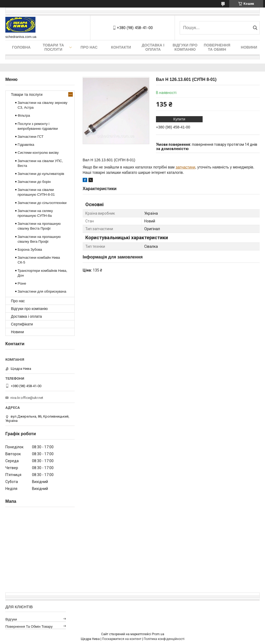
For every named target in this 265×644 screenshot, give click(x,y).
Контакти (121, 47)
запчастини (186, 167)
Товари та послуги (53, 47)
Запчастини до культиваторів (41, 174)
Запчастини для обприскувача (42, 291)
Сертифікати (22, 324)
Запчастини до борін (34, 182)
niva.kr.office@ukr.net (27, 398)
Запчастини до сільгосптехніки (42, 203)
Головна (21, 47)
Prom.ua (158, 634)
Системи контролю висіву (38, 153)
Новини (249, 47)
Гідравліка (26, 145)
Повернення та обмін (217, 47)
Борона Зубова (30, 250)
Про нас (89, 47)
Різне (22, 283)
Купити (179, 119)
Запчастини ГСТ (31, 137)
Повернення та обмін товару (29, 627)
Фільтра (24, 115)
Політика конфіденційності (164, 639)
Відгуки (11, 619)
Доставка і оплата (153, 47)
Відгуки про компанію (185, 47)
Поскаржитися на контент (122, 639)
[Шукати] (255, 28)
